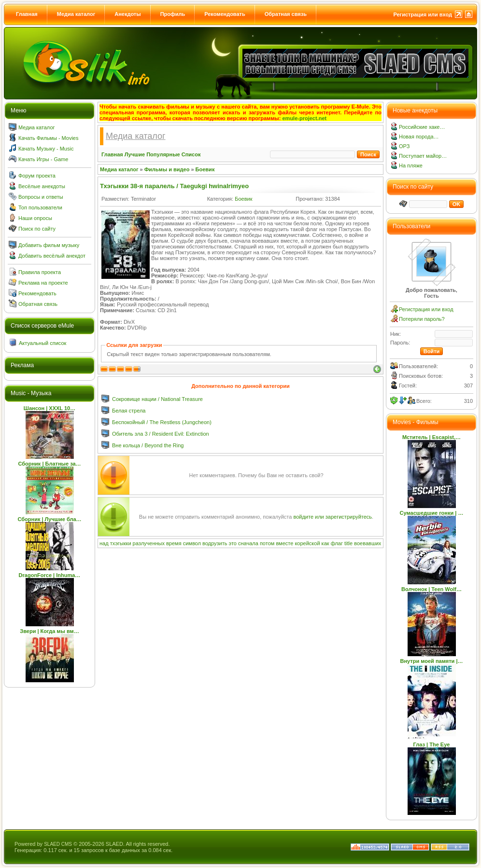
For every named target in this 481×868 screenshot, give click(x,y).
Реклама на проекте (43, 283)
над (104, 543)
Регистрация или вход (423, 14)
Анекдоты (127, 14)
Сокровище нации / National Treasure (157, 399)
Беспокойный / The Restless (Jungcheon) (162, 422)
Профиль (173, 14)
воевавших (368, 543)
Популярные (163, 154)
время (174, 543)
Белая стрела (129, 411)
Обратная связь (286, 14)
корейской (307, 543)
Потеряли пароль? (422, 319)
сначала (248, 543)
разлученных (149, 543)
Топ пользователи (40, 207)
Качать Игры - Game (43, 159)
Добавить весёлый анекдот (52, 256)
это (233, 543)
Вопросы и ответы (41, 197)
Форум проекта (37, 176)
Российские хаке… (422, 127)
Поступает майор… (423, 156)
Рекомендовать (225, 14)
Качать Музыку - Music (46, 149)
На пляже (411, 165)
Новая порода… (419, 137)
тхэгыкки (121, 543)
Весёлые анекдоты (42, 186)
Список (191, 154)
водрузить (215, 543)
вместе (284, 543)
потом (267, 543)
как (325, 543)
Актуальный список (42, 343)
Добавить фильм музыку (49, 245)
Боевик (205, 169)
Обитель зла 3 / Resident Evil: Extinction (161, 434)
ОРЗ (404, 146)
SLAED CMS (58, 844)
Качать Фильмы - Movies (48, 138)
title (348, 543)
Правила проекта (40, 272)
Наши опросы (35, 218)
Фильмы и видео (167, 169)
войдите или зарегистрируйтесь (332, 517)
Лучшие (135, 154)
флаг (337, 543)
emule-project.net (305, 118)
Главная (27, 14)
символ (192, 543)
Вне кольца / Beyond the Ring (148, 445)
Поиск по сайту (37, 229)
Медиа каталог (76, 14)
